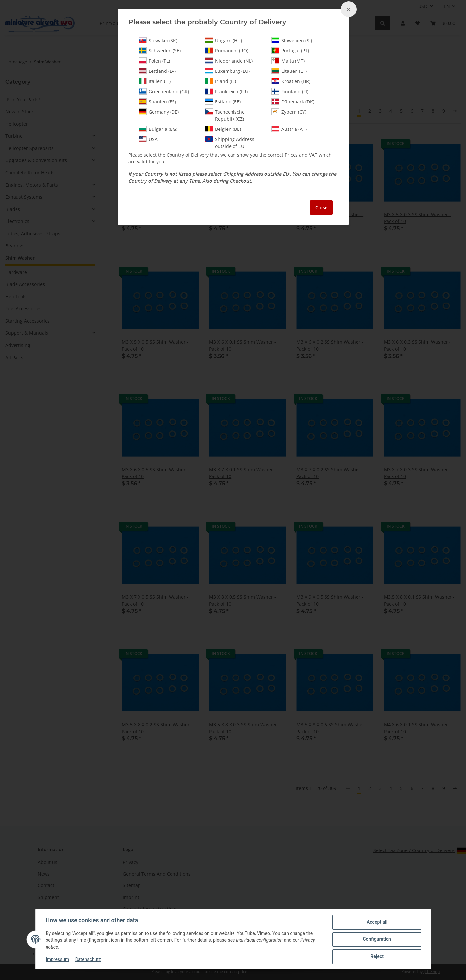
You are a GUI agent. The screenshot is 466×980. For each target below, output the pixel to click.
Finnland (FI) (290, 91)
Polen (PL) (154, 61)
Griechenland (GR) (164, 91)
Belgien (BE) (223, 129)
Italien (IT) (155, 81)
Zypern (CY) (289, 112)
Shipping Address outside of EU (230, 143)
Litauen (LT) (289, 71)
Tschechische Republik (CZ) (225, 115)
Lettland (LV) (157, 71)
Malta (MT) (288, 61)
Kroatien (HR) (291, 81)
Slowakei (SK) (158, 40)
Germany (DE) (159, 112)
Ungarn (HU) (224, 40)
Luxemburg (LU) (227, 71)
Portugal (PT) (290, 50)
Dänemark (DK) (293, 101)
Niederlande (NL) (229, 61)
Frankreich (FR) (226, 91)
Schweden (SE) (160, 50)
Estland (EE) (223, 101)
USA (148, 139)
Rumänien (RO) (227, 50)
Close (321, 207)
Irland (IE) (221, 81)
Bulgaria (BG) (158, 129)
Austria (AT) (289, 129)
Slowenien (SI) (292, 40)
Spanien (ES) (157, 101)
